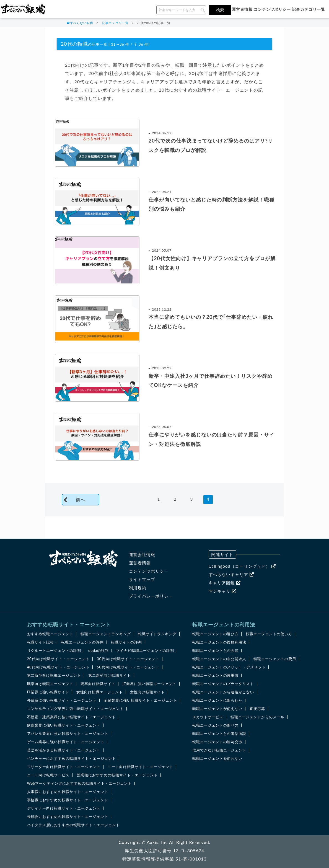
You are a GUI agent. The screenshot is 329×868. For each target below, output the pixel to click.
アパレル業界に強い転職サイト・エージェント (68, 734)
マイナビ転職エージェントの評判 (145, 651)
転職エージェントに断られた (217, 700)
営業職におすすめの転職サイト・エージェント (117, 775)
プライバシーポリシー (151, 596)
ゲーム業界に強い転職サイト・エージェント (66, 742)
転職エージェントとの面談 (216, 651)
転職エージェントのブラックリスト (223, 684)
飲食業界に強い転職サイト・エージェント (64, 725)
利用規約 (138, 588)
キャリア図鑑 (225, 583)
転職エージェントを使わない (217, 759)
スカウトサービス (208, 717)
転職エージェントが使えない (217, 709)
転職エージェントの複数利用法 (219, 642)
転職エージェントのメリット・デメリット (229, 667)
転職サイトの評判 (126, 642)
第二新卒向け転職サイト (110, 675)
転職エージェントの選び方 (216, 634)
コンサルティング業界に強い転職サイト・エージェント (75, 709)
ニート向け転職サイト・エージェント (140, 767)
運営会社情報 (142, 554)
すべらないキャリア (231, 574)
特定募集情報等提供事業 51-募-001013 (164, 859)
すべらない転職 (82, 23)
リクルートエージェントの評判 (54, 651)
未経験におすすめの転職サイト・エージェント (68, 817)
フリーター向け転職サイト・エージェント (64, 767)
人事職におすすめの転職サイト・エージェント (68, 792)
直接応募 (257, 709)
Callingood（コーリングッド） (242, 566)
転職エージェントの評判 (82, 642)
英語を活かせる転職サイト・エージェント (64, 750)
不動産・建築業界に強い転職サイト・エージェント (72, 717)
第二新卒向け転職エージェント (54, 675)
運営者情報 (242, 9)
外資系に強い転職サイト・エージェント (62, 700)
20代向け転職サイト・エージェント (58, 659)
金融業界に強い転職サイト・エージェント (140, 700)
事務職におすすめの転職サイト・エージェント (68, 800)
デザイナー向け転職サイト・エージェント (64, 808)
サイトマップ (142, 579)
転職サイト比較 (41, 642)
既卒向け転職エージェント (50, 684)
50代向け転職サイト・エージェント (128, 667)
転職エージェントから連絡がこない (223, 692)
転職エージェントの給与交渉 (217, 742)
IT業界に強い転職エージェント (150, 684)
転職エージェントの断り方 (216, 725)
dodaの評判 (99, 651)
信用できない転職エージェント (219, 750)
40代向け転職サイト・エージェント (58, 667)
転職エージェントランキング (106, 634)
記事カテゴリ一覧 (309, 9)
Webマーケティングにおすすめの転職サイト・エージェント (80, 783)
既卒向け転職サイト (98, 684)
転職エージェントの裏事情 (216, 675)
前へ (81, 499)
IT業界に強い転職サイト (48, 692)
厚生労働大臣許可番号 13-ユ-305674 (164, 850)
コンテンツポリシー (272, 9)
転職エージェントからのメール (257, 717)
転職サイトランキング (157, 634)
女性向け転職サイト (147, 692)
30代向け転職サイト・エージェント (128, 659)
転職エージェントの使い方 (269, 634)
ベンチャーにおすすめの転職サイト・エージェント (72, 759)
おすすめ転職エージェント (50, 634)
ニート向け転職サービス (48, 775)
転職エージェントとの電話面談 (219, 734)
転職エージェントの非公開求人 (219, 659)
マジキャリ (223, 591)
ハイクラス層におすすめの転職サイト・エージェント (73, 825)
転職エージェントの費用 (275, 659)
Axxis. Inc (157, 842)
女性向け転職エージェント (100, 692)
